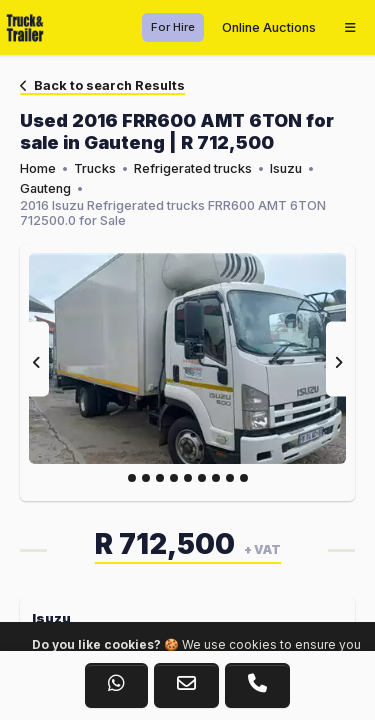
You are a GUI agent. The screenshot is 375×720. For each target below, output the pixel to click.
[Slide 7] (230, 478)
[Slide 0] (132, 478)
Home (38, 168)
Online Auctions (269, 27)
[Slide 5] (202, 478)
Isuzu (286, 168)
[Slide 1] (146, 478)
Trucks (95, 168)
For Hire (173, 27)
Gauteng (45, 188)
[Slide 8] (244, 478)
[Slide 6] (216, 478)
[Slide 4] (188, 478)
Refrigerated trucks (193, 168)
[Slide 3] (174, 478)
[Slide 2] (160, 478)
